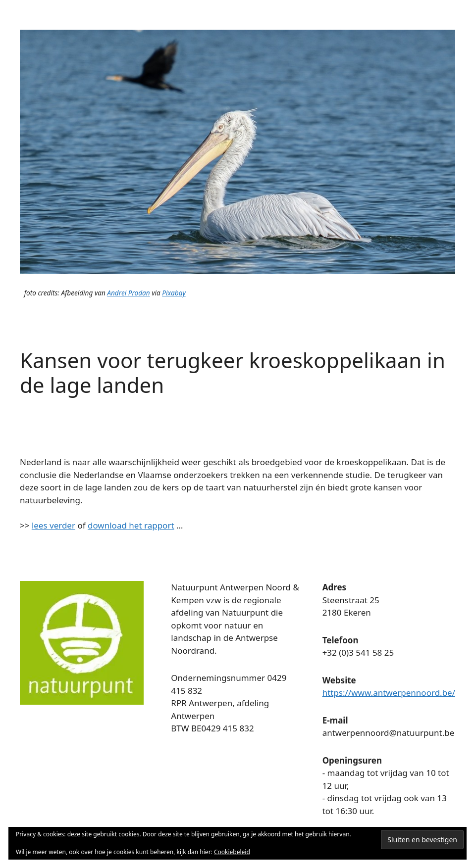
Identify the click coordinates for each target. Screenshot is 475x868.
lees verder (53, 525)
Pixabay (174, 293)
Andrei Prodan (128, 293)
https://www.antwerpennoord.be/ (389, 693)
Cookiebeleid (232, 852)
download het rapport (131, 525)
